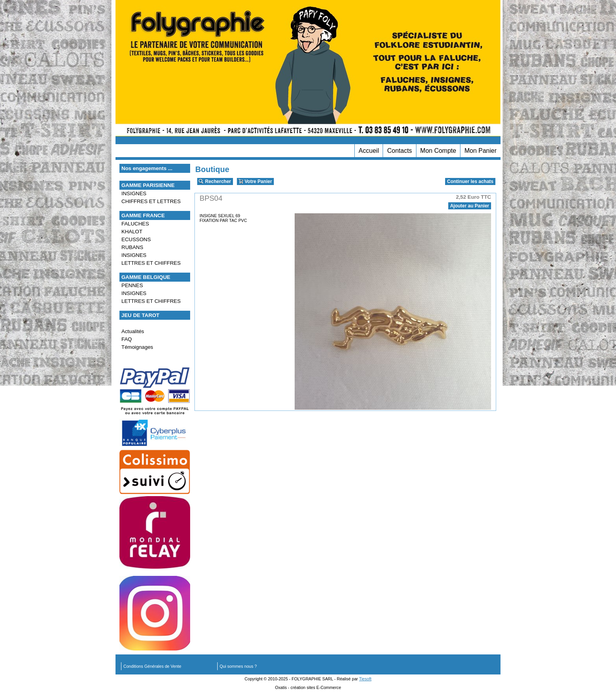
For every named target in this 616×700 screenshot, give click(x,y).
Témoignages (137, 347)
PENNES (132, 285)
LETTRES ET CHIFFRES (151, 263)
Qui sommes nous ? (238, 666)
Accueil (369, 151)
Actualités (133, 331)
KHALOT (132, 232)
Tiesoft (365, 679)
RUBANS (132, 247)
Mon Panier (480, 151)
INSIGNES (134, 193)
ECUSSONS (136, 239)
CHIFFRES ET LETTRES (151, 201)
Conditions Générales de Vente (152, 666)
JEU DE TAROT (140, 315)
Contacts (399, 151)
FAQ (127, 339)
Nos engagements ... (147, 168)
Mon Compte (438, 151)
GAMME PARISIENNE (148, 185)
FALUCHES (135, 224)
